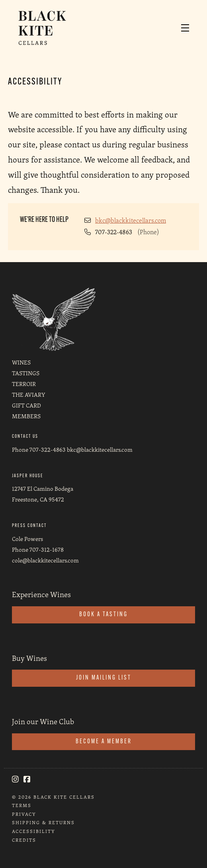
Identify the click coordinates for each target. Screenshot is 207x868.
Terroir (24, 384)
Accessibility (34, 831)
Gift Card (26, 405)
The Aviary (29, 395)
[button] (187, 28)
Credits (24, 840)
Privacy (24, 814)
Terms (22, 805)
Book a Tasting (103, 615)
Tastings (26, 373)
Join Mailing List (104, 678)
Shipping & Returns (43, 822)
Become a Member (104, 742)
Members (26, 416)
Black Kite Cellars (49, 28)
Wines (21, 362)
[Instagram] (15, 779)
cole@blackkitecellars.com (45, 560)
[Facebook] (27, 779)
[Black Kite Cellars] (54, 318)
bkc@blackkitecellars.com (131, 220)
